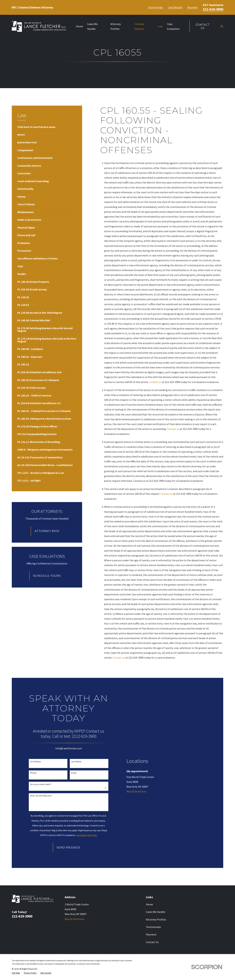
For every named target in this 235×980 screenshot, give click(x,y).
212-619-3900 (213, 9)
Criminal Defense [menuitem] (139, 26)
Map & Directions (136, 791)
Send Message (69, 847)
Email (74, 773)
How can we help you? (41, 796)
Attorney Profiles (156, 919)
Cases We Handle (156, 912)
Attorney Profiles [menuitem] (116, 26)
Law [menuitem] (160, 26)
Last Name (76, 762)
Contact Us (203, 26)
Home (149, 904)
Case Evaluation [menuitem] (173, 26)
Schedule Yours (47, 576)
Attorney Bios (47, 531)
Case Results (175, 7)
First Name (35, 762)
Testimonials (155, 7)
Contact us (155, 382)
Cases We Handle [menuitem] (92, 26)
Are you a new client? (41, 784)
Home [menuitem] (79, 26)
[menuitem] (36, 127)
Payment (192, 7)
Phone (33, 773)
